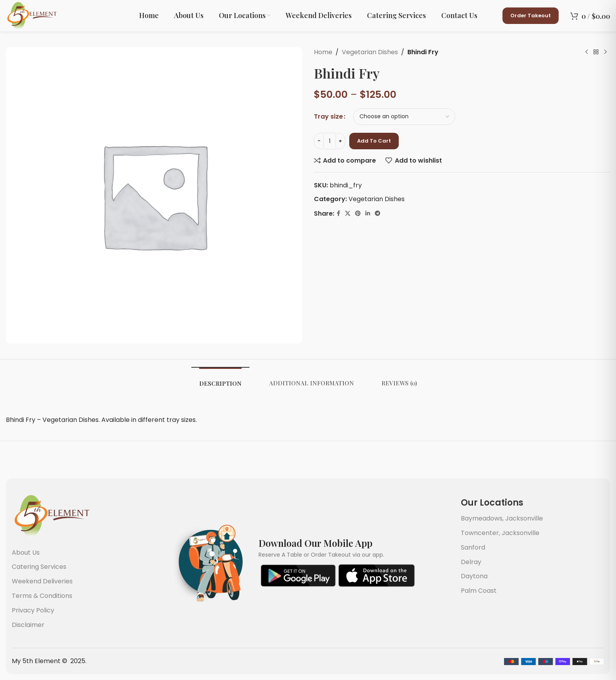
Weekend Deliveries (42, 581)
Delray (471, 562)
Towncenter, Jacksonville (500, 533)
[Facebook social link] (338, 214)
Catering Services (39, 567)
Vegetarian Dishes (370, 52)
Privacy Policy (33, 610)
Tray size (328, 116)
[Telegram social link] (378, 214)
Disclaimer (28, 625)
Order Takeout (531, 16)
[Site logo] (31, 15)
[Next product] (605, 52)
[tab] (220, 381)
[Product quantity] (330, 141)
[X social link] (348, 214)
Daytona (474, 576)
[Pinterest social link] (358, 214)
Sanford (473, 547)
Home (323, 52)
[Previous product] (587, 52)
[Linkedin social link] (368, 214)
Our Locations (492, 503)
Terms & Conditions (42, 596)
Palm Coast (479, 591)
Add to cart (374, 141)
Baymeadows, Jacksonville (502, 518)
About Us (26, 553)
